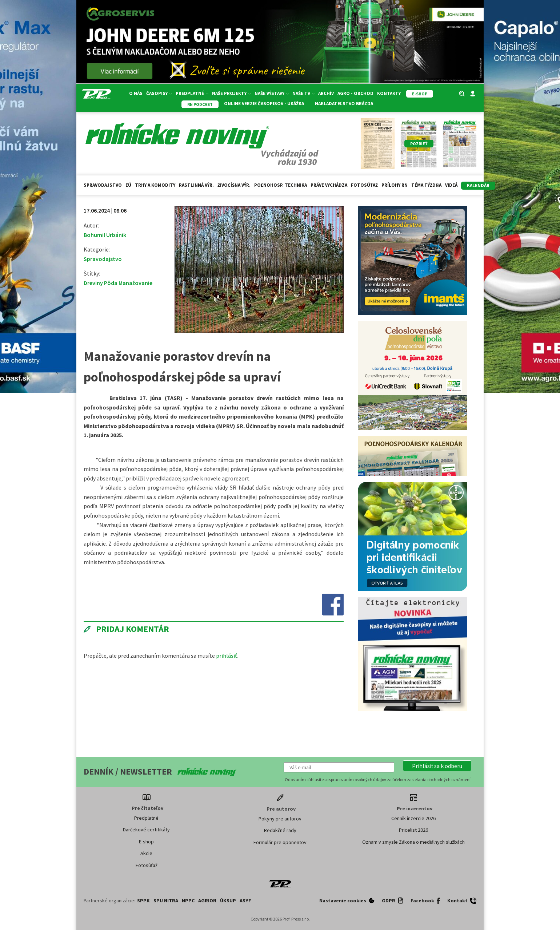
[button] (437, 766)
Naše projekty (231, 93)
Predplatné (192, 93)
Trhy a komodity (155, 185)
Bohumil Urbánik (105, 235)
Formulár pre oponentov (280, 842)
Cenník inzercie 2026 (413, 818)
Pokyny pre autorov (280, 819)
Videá (451, 185)
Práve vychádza (329, 185)
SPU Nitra (166, 901)
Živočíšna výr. (234, 185)
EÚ (128, 185)
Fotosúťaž (364, 185)
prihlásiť (226, 656)
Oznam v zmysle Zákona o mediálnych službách (413, 842)
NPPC (188, 901)
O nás (136, 93)
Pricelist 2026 (413, 830)
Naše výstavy (272, 93)
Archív (326, 93)
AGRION (207, 901)
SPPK (143, 901)
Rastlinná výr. (196, 185)
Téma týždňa (426, 185)
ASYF (245, 901)
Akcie (146, 853)
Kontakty (389, 93)
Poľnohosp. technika (281, 185)
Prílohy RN (395, 185)
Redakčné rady (280, 830)
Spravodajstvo (103, 185)
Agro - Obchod (355, 93)
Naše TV (303, 93)
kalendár (478, 185)
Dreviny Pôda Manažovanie (118, 283)
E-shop (146, 842)
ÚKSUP (228, 901)
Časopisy (159, 93)
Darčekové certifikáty (146, 830)
